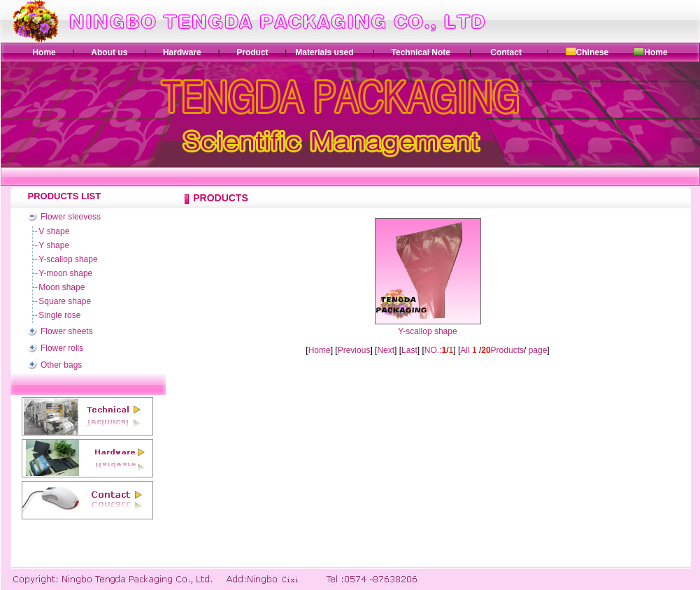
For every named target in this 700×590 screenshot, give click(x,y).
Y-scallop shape (68, 259)
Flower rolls (62, 348)
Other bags (61, 365)
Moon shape (62, 287)
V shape (54, 231)
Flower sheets (67, 331)
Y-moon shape (65, 273)
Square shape (65, 301)
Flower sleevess (71, 217)
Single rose (59, 315)
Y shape (54, 245)
